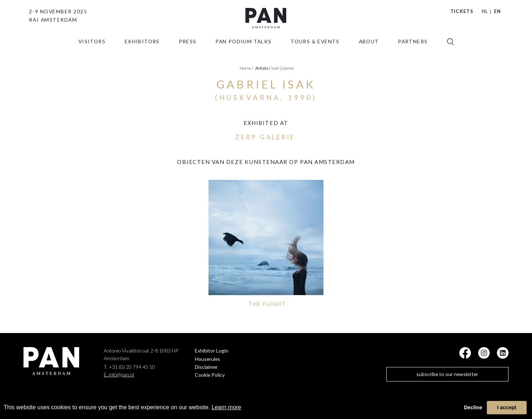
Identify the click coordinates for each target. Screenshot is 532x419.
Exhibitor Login (212, 351)
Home (246, 68)
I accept (507, 407)
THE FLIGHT (267, 304)
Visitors (92, 49)
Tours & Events (315, 49)
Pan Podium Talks (243, 49)
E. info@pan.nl (119, 374)
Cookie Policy (210, 375)
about (369, 49)
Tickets (462, 11)
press (188, 49)
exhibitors (142, 49)
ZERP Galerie (265, 137)
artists (263, 68)
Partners (413, 49)
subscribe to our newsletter (447, 374)
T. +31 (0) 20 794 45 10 (129, 367)
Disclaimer (206, 367)
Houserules (207, 359)
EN (498, 11)
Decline (473, 407)
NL (485, 11)
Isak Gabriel (283, 68)
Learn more (226, 407)
